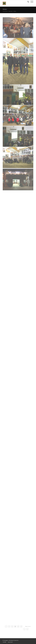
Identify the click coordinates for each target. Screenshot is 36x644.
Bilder (5, 9)
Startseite (10, 11)
